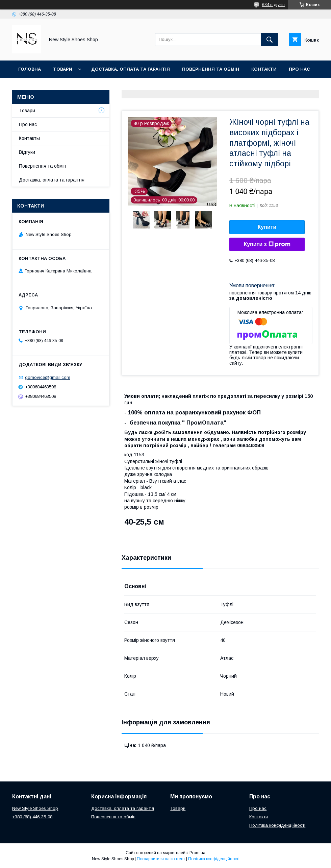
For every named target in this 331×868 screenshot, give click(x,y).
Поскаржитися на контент (161, 859)
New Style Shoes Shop (35, 808)
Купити (267, 227)
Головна (30, 69)
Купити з (267, 244)
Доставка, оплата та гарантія (131, 69)
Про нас (299, 69)
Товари (63, 69)
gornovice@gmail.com (48, 377)
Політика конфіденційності (277, 825)
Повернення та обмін (211, 69)
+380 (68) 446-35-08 (32, 817)
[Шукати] (270, 40)
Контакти (264, 69)
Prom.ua (197, 853)
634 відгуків (273, 5)
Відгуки (27, 152)
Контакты (29, 138)
